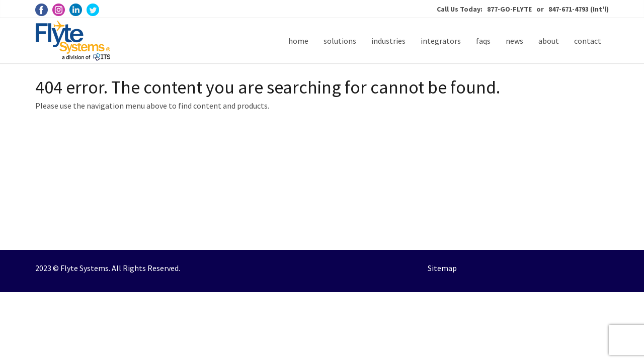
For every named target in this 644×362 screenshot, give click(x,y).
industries (388, 41)
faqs (483, 41)
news (514, 41)
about (549, 41)
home (298, 41)
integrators (441, 41)
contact (588, 41)
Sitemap (442, 268)
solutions (340, 41)
